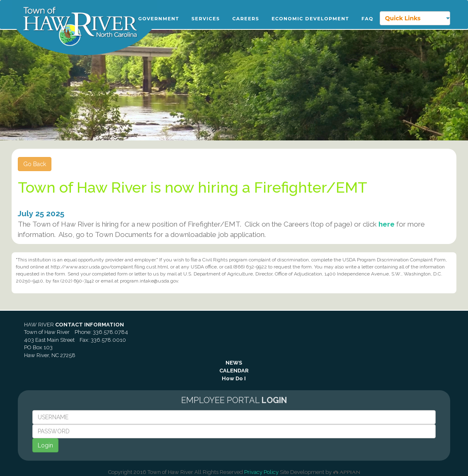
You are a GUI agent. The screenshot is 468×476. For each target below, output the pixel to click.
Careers (246, 19)
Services (206, 19)
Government (159, 19)
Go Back (35, 164)
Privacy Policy (261, 472)
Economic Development (310, 19)
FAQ (367, 19)
